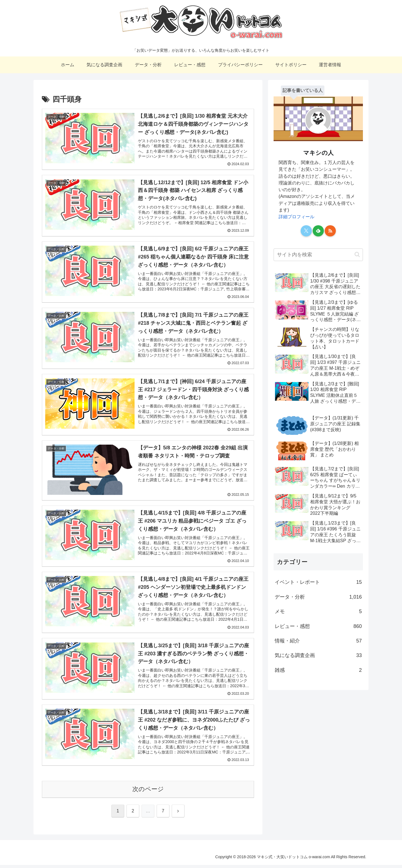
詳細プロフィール (296, 217)
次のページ (148, 792)
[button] (357, 254)
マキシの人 (318, 153)
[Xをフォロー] (306, 231)
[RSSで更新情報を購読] (330, 231)
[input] (318, 255)
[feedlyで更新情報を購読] (318, 231)
